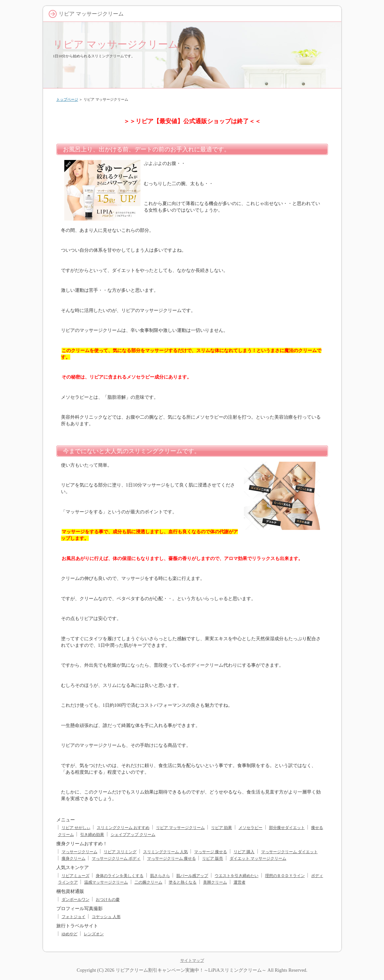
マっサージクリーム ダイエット (289, 852)
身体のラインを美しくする (120, 876)
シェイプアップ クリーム (133, 835)
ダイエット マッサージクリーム (258, 858)
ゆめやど (70, 934)
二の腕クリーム (148, 882)
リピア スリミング (120, 852)
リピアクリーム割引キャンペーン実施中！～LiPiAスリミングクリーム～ (191, 970)
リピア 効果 (221, 828)
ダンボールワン (76, 900)
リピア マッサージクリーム (116, 44)
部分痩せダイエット (287, 828)
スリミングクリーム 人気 (165, 852)
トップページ (67, 99)
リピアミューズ (76, 876)
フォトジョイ (74, 917)
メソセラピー (250, 828)
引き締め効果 (92, 835)
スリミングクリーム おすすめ (123, 828)
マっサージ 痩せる (211, 852)
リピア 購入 (244, 852)
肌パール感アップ (192, 876)
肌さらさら (160, 876)
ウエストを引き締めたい (237, 876)
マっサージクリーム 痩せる (171, 858)
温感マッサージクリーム (106, 882)
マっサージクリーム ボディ (116, 858)
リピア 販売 (213, 858)
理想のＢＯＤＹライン (285, 876)
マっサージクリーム (80, 852)
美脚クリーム (215, 882)
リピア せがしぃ (76, 828)
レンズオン (94, 934)
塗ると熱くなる (183, 882)
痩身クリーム (74, 858)
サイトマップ (192, 960)
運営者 (240, 882)
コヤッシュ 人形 (106, 917)
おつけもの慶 (108, 900)
